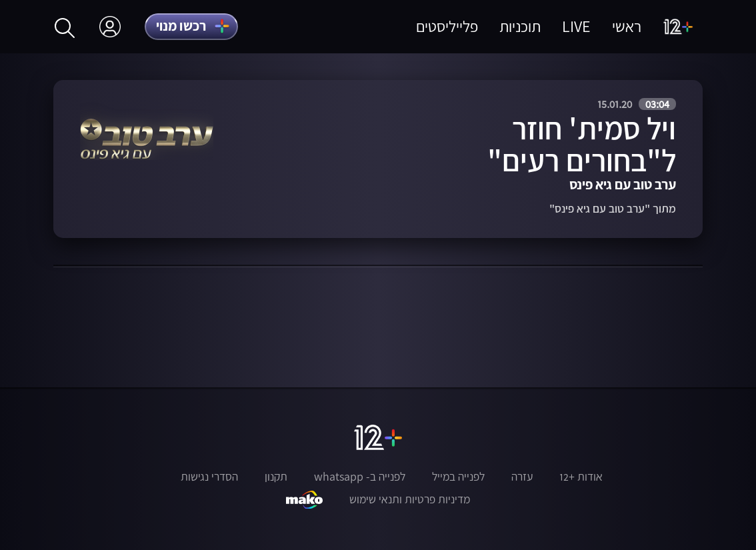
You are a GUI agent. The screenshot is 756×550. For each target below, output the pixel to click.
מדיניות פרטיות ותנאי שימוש (410, 499)
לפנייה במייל (458, 477)
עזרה (522, 477)
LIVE (576, 26)
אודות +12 (581, 477)
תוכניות (520, 26)
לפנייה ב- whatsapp (360, 477)
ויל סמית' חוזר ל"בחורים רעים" (582, 144)
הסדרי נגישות (209, 477)
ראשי (627, 26)
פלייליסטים (447, 26)
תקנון (276, 477)
